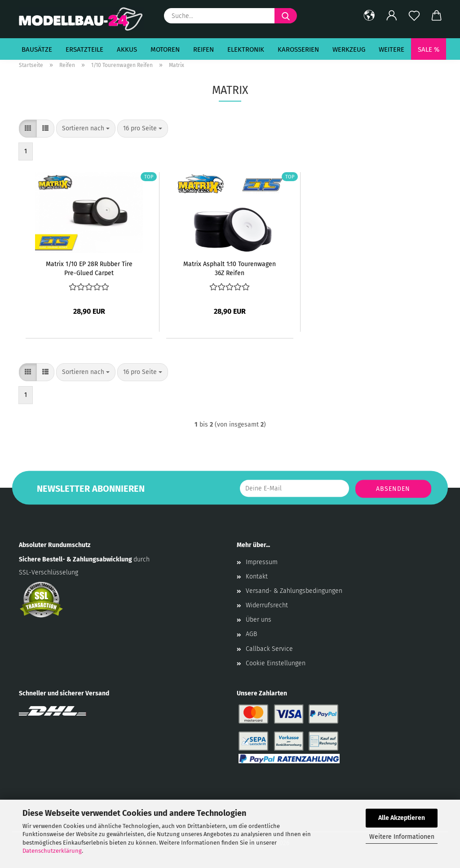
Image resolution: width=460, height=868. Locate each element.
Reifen (203, 49)
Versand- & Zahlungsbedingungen (294, 591)
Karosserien (298, 49)
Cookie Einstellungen (276, 663)
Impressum (262, 562)
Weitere (391, 49)
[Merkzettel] (414, 16)
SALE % (429, 49)
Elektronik (246, 49)
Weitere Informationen (402, 837)
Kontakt (257, 576)
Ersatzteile (84, 49)
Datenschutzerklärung (52, 851)
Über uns (259, 620)
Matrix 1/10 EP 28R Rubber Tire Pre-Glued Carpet (89, 268)
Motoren (165, 49)
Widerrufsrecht (267, 605)
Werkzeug (349, 49)
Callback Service (269, 649)
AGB (251, 634)
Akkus (127, 49)
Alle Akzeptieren (402, 818)
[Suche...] (286, 16)
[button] (369, 16)
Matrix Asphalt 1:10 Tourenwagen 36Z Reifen (230, 268)
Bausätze (37, 49)
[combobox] (86, 129)
